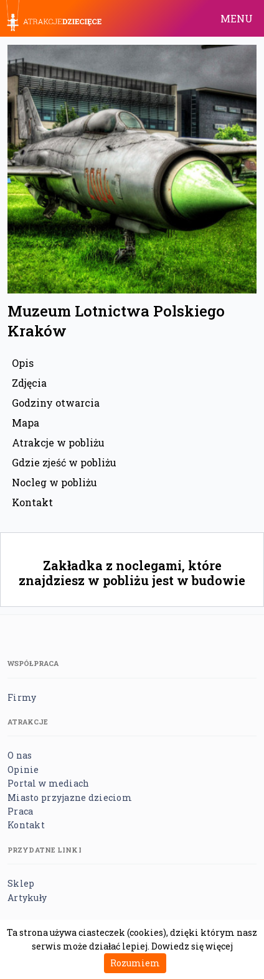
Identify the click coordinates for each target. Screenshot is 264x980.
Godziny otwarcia (56, 403)
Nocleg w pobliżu (54, 482)
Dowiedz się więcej (192, 946)
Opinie (23, 770)
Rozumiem (135, 963)
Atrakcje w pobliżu (58, 442)
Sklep (21, 883)
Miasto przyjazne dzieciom (70, 797)
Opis (23, 363)
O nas (20, 755)
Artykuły (27, 898)
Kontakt (32, 502)
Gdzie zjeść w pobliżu (64, 462)
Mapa (26, 423)
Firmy (22, 697)
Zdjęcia (29, 383)
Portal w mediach (48, 783)
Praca (20, 811)
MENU (237, 18)
